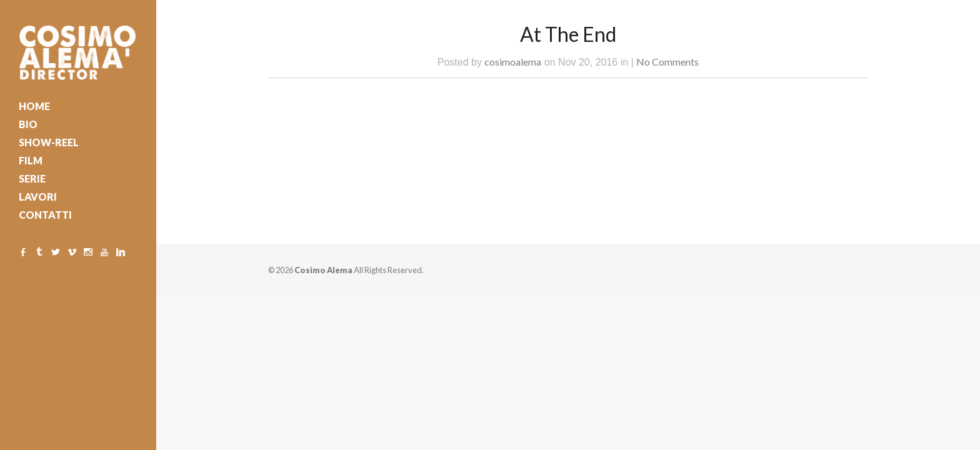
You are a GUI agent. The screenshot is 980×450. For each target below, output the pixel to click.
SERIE (32, 178)
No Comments (667, 62)
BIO (28, 124)
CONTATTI (45, 215)
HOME (34, 106)
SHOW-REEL (49, 142)
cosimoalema (513, 62)
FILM (31, 160)
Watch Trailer (383, 112)
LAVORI (38, 197)
